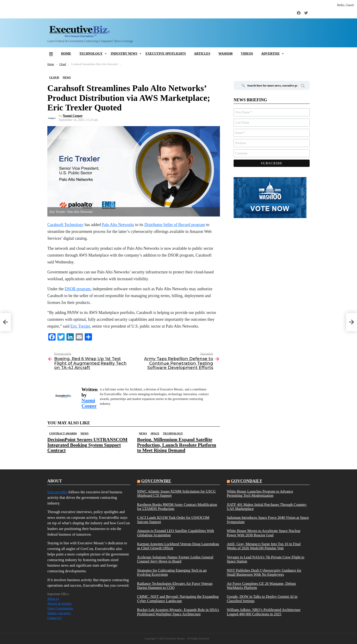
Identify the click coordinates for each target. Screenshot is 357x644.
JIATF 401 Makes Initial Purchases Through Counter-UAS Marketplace (267, 507)
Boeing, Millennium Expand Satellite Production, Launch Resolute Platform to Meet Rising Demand (177, 445)
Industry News (124, 54)
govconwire (156, 481)
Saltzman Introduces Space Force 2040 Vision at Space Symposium (268, 520)
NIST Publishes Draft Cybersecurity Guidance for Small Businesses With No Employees (264, 573)
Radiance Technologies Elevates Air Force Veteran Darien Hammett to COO (175, 586)
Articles (202, 54)
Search (303, 87)
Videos (247, 54)
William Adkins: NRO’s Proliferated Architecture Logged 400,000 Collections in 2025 (264, 612)
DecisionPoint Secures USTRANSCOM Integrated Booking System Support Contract (87, 445)
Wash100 (225, 54)
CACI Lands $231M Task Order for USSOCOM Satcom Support (173, 520)
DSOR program (78, 289)
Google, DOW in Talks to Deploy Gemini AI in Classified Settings (262, 599)
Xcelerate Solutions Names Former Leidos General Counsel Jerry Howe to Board (175, 559)
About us (53, 599)
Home (66, 54)
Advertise (270, 54)
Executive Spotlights (166, 54)
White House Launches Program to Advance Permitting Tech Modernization (260, 494)
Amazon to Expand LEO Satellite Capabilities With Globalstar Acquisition (176, 533)
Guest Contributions (60, 608)
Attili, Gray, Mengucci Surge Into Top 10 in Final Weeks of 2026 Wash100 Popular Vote (264, 546)
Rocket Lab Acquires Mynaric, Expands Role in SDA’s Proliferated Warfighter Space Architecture (178, 612)
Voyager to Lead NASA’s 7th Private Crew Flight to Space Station (266, 559)
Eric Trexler (80, 326)
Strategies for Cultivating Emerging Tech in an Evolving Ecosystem (172, 573)
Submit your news (59, 613)
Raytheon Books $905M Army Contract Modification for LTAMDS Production (177, 507)
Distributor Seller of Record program (175, 225)
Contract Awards (63, 433)
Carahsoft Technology (65, 225)
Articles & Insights (60, 604)
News (84, 433)
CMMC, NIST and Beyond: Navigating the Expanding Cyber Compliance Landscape (178, 599)
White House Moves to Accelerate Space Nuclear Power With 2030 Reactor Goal (264, 533)
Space (155, 433)
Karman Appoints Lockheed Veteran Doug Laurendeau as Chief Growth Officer (178, 546)
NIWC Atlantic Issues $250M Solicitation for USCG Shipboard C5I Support (176, 494)
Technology (91, 54)
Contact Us (55, 618)
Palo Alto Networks (118, 225)
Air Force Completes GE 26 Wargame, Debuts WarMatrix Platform (261, 586)
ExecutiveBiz (57, 492)
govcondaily (246, 481)
